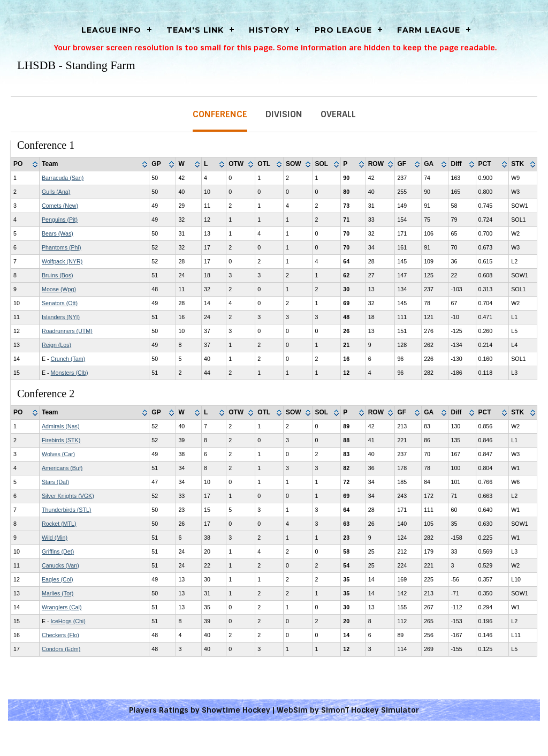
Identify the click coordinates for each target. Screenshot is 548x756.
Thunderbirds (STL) (66, 510)
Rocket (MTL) (59, 524)
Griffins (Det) (58, 551)
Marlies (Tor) (58, 593)
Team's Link (195, 30)
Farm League (429, 30)
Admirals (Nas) (60, 426)
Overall (338, 114)
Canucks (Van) (60, 565)
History (269, 30)
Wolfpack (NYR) (62, 261)
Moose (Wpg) (59, 289)
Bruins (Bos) (58, 275)
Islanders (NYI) (61, 317)
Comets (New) (60, 206)
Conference (220, 114)
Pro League (343, 30)
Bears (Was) (58, 233)
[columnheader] (25, 164)
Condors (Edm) (61, 649)
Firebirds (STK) (61, 440)
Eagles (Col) (58, 579)
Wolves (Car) (58, 454)
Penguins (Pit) (60, 220)
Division (284, 114)
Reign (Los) (56, 345)
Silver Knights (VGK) (68, 496)
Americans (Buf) (62, 468)
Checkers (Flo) (60, 635)
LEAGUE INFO (111, 30)
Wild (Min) (55, 538)
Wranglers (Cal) (62, 607)
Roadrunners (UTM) (67, 331)
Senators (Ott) (60, 303)
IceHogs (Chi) (68, 621)
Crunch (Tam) (68, 359)
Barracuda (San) (63, 178)
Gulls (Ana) (56, 192)
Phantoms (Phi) (61, 247)
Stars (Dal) (55, 482)
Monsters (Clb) (70, 373)
